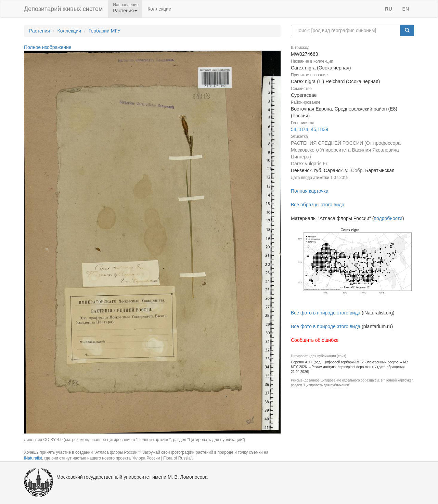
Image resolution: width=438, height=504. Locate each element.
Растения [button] (125, 11)
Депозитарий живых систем (63, 9)
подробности (388, 218)
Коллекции (159, 9)
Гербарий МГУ (105, 31)
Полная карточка (310, 191)
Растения (40, 31)
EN (406, 9)
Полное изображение (48, 47)
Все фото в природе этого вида (326, 313)
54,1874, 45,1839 (310, 129)
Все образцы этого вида (318, 205)
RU (388, 9)
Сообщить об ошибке (315, 340)
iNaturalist (33, 458)
